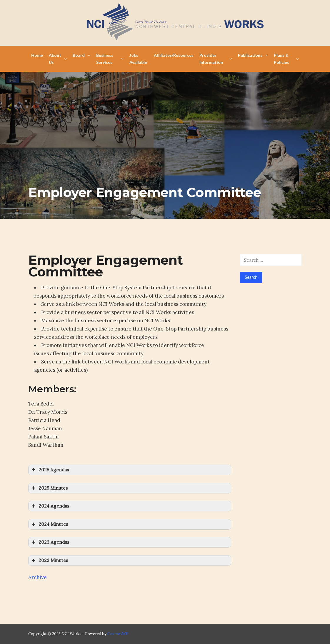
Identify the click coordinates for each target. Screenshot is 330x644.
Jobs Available (138, 59)
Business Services (110, 59)
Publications (253, 55)
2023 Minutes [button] (49, 560)
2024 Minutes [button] (49, 524)
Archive (37, 577)
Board (81, 55)
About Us (58, 59)
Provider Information (216, 59)
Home (37, 55)
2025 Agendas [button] (50, 470)
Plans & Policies (286, 59)
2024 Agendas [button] (50, 506)
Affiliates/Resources (174, 55)
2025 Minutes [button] (49, 488)
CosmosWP (118, 634)
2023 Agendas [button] (50, 542)
